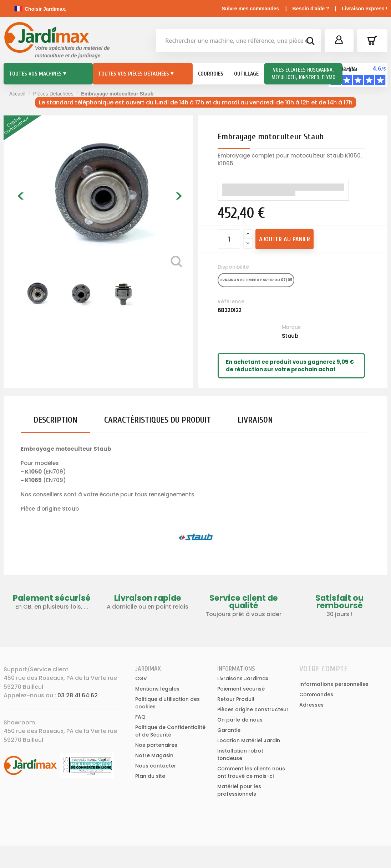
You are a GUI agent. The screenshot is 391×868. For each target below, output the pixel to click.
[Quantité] (229, 239)
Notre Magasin (154, 755)
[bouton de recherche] (310, 42)
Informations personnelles (334, 684)
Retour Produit (236, 699)
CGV (141, 678)
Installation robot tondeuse (240, 755)
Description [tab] (55, 420)
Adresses (311, 705)
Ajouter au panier (285, 239)
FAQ (140, 717)
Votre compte (324, 669)
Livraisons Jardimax (243, 678)
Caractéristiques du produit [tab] (158, 420)
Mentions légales (157, 689)
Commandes (316, 694)
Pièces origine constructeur (253, 709)
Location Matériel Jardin (249, 740)
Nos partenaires (156, 745)
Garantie (229, 730)
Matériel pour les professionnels (239, 790)
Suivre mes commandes (250, 9)
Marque (291, 327)
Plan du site (150, 776)
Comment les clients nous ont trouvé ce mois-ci (251, 772)
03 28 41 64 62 (78, 695)
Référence (231, 301)
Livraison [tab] (255, 420)
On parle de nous (240, 720)
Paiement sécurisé (241, 689)
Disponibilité (233, 267)
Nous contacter (156, 766)
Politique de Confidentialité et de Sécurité (170, 731)
